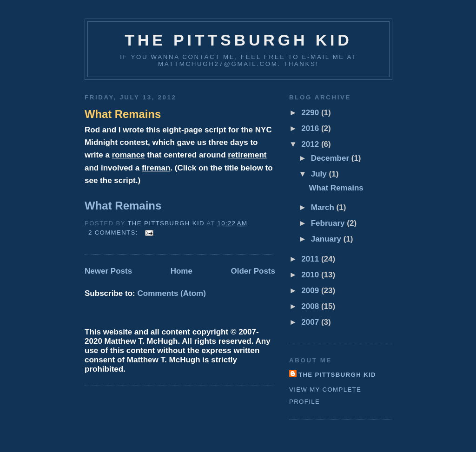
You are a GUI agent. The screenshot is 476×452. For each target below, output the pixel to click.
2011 (311, 259)
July (320, 174)
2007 (311, 322)
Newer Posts (108, 271)
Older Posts (253, 271)
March (324, 207)
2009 (311, 291)
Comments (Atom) (171, 293)
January (327, 239)
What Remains (123, 114)
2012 (311, 144)
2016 (311, 128)
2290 (311, 113)
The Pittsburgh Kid (238, 40)
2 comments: (114, 233)
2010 (311, 275)
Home (182, 271)
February (329, 223)
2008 (311, 306)
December (331, 158)
